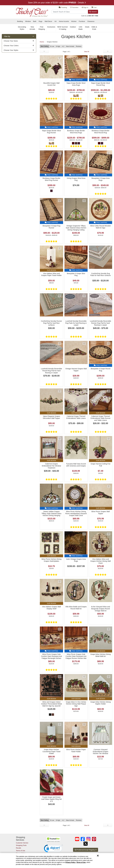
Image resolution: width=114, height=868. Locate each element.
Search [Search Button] (93, 12)
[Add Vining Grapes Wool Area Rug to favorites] (84, 153)
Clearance (91, 21)
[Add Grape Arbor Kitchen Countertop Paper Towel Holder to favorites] (60, 724)
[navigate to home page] (32, 11)
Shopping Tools (21, 845)
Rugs (40, 21)
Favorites (74, 7)
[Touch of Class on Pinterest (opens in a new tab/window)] (94, 839)
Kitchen (74, 21)
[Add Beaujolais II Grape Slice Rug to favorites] (84, 248)
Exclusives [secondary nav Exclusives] (51, 27)
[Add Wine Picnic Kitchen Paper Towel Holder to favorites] (84, 724)
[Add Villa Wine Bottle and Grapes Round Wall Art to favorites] (84, 582)
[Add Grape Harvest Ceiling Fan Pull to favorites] (109, 439)
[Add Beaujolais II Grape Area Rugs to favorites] (109, 153)
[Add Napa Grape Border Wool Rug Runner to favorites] (60, 105)
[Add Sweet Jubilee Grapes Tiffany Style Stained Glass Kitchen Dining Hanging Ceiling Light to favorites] (60, 486)
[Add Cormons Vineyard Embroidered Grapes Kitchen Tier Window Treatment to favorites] (109, 724)
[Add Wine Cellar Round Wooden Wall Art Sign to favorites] (109, 201)
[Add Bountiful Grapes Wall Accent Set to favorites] (60, 58)
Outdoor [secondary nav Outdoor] (73, 27)
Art (56, 21)
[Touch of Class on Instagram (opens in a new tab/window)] (88, 839)
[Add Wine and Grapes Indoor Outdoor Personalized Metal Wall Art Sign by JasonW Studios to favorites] (60, 677)
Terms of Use (81, 862)
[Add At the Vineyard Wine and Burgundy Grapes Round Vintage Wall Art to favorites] (109, 582)
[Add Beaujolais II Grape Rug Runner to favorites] (60, 201)
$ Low (52, 46)
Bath (35, 21)
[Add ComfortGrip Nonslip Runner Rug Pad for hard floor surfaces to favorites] (60, 296)
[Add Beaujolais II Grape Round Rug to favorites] (109, 343)
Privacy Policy (71, 862)
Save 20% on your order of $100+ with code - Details (57, 3)
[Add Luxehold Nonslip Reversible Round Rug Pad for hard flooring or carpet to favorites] (60, 343)
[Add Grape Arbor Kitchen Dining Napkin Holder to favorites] (109, 677)
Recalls (19, 848)
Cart (94, 7)
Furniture (82, 21)
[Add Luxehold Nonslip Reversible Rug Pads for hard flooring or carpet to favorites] (84, 296)
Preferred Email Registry (85, 850)
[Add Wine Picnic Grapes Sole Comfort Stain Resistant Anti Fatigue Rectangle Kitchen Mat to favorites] (60, 629)
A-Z (63, 46)
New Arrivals (70, 46)
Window (28, 21)
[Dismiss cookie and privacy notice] (98, 856)
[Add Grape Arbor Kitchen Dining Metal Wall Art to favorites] (109, 629)
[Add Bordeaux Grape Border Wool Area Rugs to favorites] (84, 105)
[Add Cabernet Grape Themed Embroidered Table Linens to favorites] (84, 391)
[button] (53, 849)
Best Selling (45, 46)
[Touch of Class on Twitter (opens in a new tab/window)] (86, 844)
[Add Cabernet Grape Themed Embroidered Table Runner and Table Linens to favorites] (109, 391)
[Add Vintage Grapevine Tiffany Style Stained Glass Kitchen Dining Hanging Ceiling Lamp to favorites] (84, 201)
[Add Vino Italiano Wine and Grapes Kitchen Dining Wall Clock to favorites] (109, 534)
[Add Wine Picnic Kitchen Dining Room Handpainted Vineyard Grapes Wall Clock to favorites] (84, 486)
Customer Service (22, 843)
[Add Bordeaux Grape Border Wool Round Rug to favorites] (109, 105)
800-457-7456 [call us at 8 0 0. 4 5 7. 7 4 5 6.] (93, 16)
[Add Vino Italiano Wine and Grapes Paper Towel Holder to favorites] (60, 248)
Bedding (20, 21)
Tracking (63, 7)
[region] (57, 861)
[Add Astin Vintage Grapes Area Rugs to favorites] (84, 534)
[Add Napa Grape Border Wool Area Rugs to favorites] (84, 58)
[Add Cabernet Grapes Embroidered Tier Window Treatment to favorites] (60, 439)
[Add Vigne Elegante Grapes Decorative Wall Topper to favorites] (60, 391)
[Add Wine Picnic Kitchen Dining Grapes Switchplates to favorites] (60, 534)
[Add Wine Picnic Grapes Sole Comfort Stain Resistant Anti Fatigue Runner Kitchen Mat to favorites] (84, 629)
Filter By (7, 36)
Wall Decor (48, 21)
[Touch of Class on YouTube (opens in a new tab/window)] (77, 839)
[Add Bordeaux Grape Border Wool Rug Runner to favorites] (60, 153)
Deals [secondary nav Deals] (87, 27)
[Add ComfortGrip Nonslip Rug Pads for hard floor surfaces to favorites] (109, 248)
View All (87, 52)
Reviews (79, 46)
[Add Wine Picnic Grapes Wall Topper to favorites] (109, 486)
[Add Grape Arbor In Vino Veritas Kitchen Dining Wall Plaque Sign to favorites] (84, 677)
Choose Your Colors (11, 46)
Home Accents (64, 21)
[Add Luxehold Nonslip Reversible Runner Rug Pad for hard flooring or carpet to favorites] (109, 296)
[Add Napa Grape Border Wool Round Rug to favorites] (109, 58)
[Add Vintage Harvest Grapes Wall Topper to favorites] (84, 343)
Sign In (85, 7)
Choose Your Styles (11, 50)
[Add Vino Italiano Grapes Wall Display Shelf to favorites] (60, 582)
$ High (58, 46)
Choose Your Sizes (11, 41)
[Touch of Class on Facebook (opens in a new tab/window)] (83, 839)
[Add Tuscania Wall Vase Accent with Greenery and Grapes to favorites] (84, 439)
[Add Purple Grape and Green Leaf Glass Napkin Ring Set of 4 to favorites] (60, 772)
